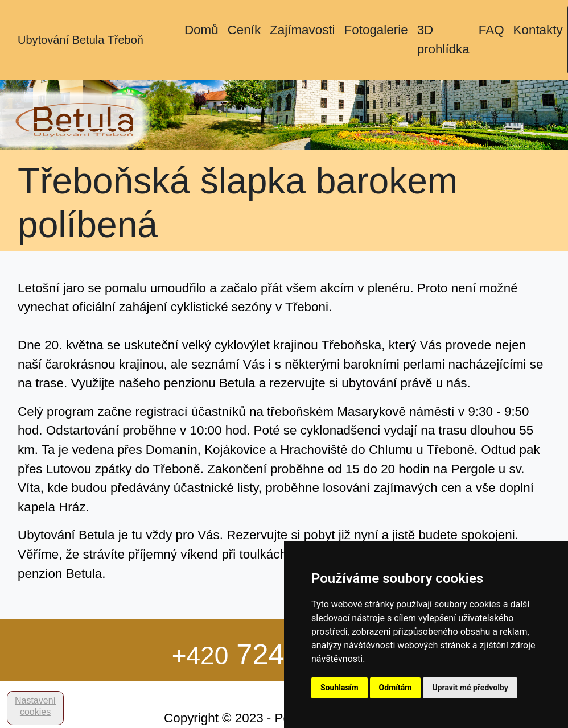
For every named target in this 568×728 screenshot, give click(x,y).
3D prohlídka (443, 40)
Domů (201, 30)
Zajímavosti (302, 30)
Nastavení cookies (35, 706)
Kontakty (538, 30)
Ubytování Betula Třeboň (81, 40)
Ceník (244, 30)
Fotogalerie (376, 30)
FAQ (491, 30)
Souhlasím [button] (339, 688)
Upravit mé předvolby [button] (470, 688)
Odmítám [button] (396, 688)
